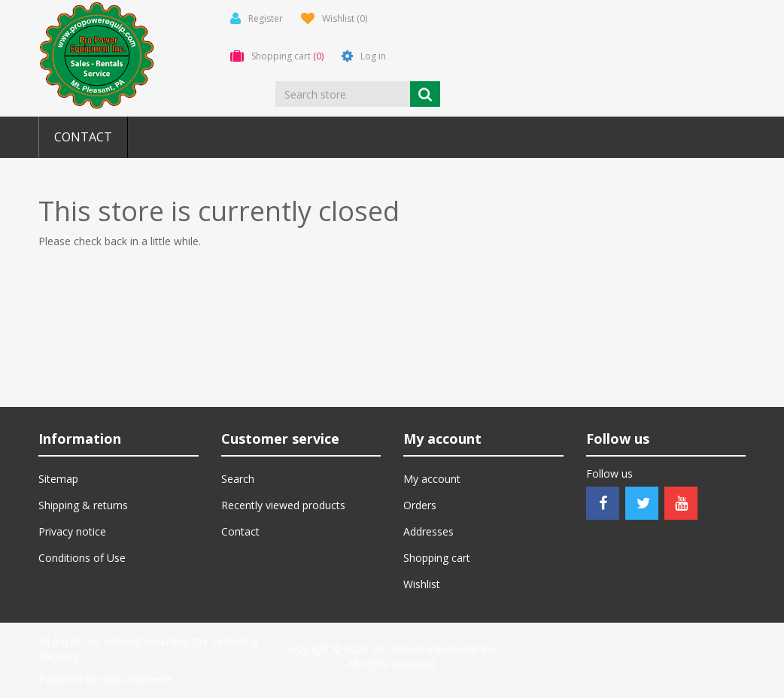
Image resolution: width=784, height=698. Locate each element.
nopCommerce (136, 679)
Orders (420, 505)
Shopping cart (437, 558)
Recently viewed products (283, 505)
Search (238, 479)
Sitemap (58, 479)
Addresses (428, 531)
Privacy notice (72, 531)
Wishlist (422, 584)
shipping (58, 656)
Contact (83, 137)
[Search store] (343, 94)
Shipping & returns (83, 505)
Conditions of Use (82, 558)
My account (432, 479)
